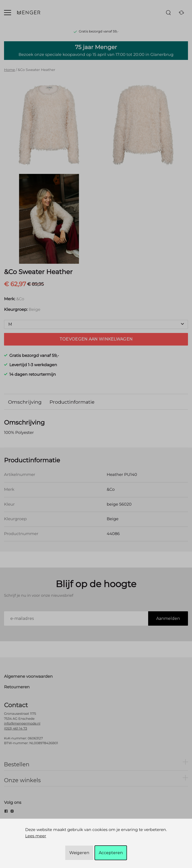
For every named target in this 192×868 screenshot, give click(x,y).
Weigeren (79, 853)
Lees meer (36, 836)
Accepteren (111, 853)
